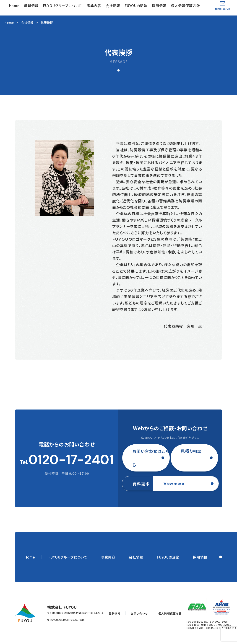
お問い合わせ (223, 9)
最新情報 (31, 6)
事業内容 (94, 6)
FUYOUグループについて (63, 6)
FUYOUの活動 (136, 6)
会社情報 (113, 6)
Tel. (67, 460)
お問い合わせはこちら (151, 458)
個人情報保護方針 (185, 6)
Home (14, 6)
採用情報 (159, 6)
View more (174, 484)
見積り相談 (191, 451)
